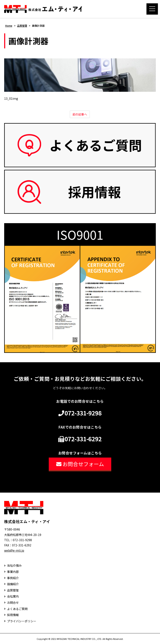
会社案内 (13, 596)
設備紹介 (13, 584)
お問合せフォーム (80, 464)
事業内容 (13, 572)
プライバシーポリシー (22, 621)
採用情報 (13, 615)
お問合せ (13, 603)
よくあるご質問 (17, 609)
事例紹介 (13, 578)
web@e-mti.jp (14, 550)
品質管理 (13, 590)
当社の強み (14, 565)
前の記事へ (80, 114)
